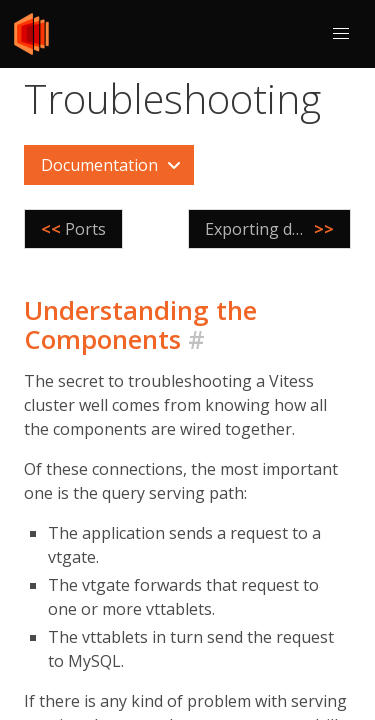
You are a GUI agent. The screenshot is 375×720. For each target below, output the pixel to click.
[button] (341, 34)
